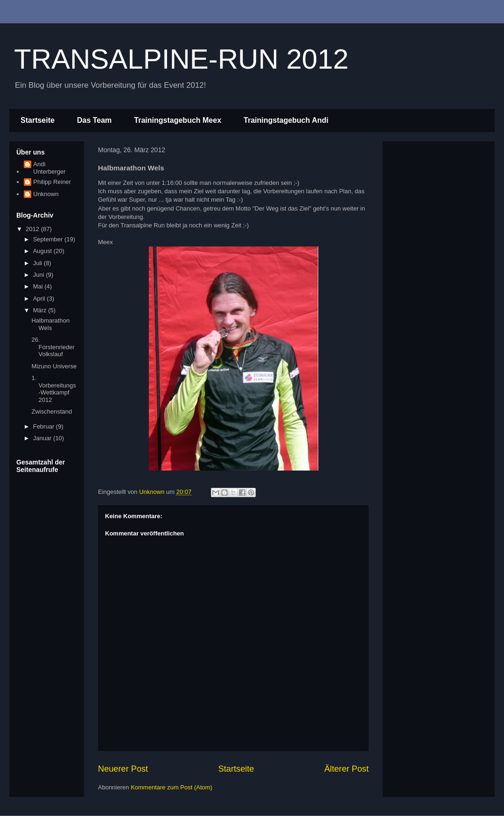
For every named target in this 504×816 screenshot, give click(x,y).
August (43, 251)
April (40, 299)
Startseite (38, 120)
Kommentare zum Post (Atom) (171, 787)
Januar (43, 438)
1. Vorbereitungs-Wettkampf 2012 (53, 389)
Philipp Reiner (52, 182)
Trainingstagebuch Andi (286, 120)
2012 (33, 229)
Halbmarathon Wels (50, 324)
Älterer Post (346, 769)
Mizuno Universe (54, 366)
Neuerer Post (123, 769)
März (41, 310)
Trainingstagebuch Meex (178, 120)
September (49, 239)
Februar (45, 426)
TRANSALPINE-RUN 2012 (181, 59)
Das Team (94, 120)
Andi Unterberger (49, 168)
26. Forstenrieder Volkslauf (53, 347)
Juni (39, 275)
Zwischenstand (52, 412)
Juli (38, 263)
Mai (39, 286)
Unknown (46, 194)
